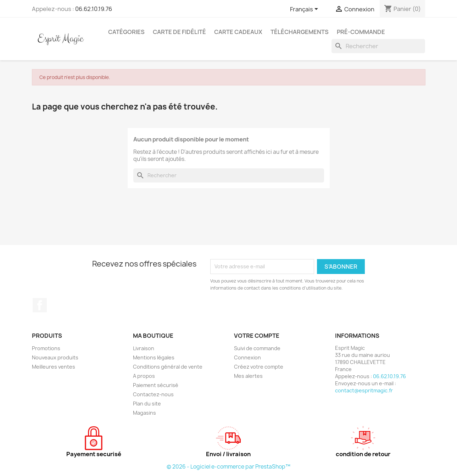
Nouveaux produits (55, 357)
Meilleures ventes (54, 367)
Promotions (46, 348)
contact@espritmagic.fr (364, 390)
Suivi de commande (257, 348)
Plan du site (147, 404)
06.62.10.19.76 (94, 9)
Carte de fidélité (179, 32)
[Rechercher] (378, 46)
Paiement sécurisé (156, 385)
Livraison (144, 348)
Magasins (144, 413)
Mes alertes (248, 376)
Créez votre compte (259, 367)
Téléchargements (300, 32)
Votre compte (257, 336)
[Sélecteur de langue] (305, 10)
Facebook (40, 305)
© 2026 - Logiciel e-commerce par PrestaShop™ (228, 467)
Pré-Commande (361, 32)
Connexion (247, 357)
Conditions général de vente (168, 367)
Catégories (126, 32)
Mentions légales (154, 357)
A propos (144, 376)
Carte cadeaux (238, 32)
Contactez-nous (153, 394)
